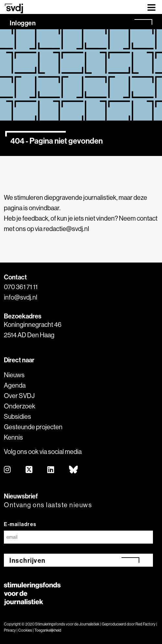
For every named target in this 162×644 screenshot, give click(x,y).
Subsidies (17, 416)
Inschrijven (28, 560)
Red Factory (145, 624)
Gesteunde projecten (33, 427)
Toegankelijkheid (48, 630)
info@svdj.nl (21, 297)
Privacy (10, 630)
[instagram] (8, 470)
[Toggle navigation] (151, 7)
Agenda (15, 385)
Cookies (25, 630)
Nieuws (14, 375)
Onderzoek (20, 406)
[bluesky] (74, 470)
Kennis (13, 437)
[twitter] (29, 470)
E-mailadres (20, 524)
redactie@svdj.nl (66, 229)
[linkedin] (51, 470)
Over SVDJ (19, 396)
